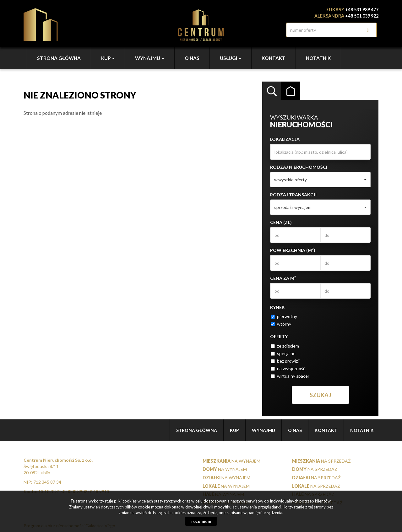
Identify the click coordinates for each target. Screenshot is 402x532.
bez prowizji (285, 361)
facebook (276, 30)
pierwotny (284, 316)
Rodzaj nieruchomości (299, 167)
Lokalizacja (285, 139)
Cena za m (283, 278)
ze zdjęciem (285, 346)
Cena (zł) (281, 222)
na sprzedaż (321, 461)
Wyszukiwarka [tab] (272, 91)
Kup (234, 430)
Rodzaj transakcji (293, 195)
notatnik (318, 58)
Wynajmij (263, 430)
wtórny (281, 324)
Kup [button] (108, 58)
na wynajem (231, 461)
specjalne (283, 353)
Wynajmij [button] (150, 58)
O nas (192, 58)
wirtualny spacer (290, 376)
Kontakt (274, 58)
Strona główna (59, 58)
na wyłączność (288, 368)
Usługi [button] (231, 58)
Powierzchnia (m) (293, 250)
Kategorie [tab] (291, 91)
